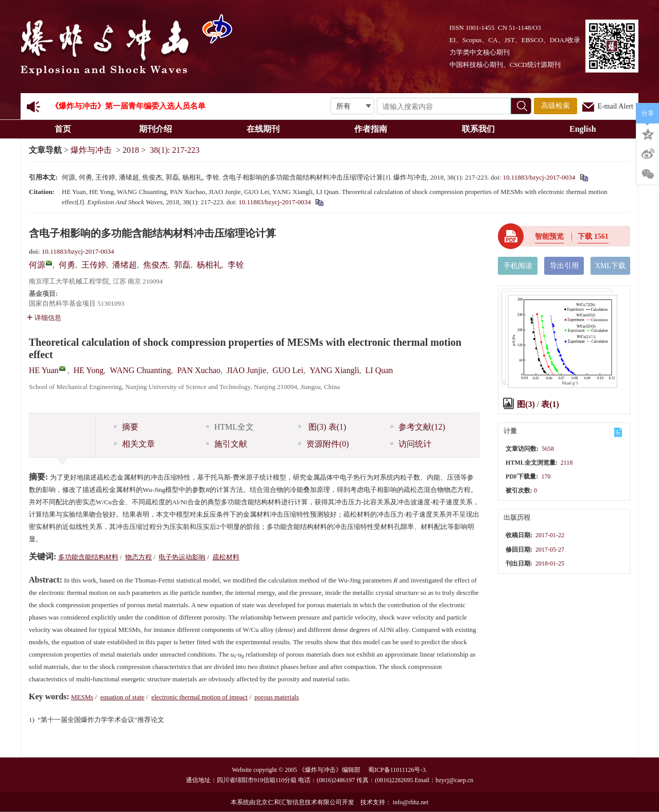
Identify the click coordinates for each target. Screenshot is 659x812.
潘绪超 (125, 265)
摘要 (126, 427)
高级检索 (556, 106)
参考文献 (418, 427)
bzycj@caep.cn (454, 780)
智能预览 (549, 236)
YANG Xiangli (334, 370)
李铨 (236, 265)
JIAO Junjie (246, 370)
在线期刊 (266, 129)
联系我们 (482, 129)
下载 (593, 236)
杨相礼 (209, 265)
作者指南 (374, 129)
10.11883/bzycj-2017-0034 (539, 177)
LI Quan (379, 370)
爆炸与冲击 (91, 150)
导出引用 (564, 266)
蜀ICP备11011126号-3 (397, 770)
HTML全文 (230, 427)
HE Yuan (44, 370)
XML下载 (610, 266)
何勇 (67, 265)
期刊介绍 (159, 129)
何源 (37, 265)
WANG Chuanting (140, 370)
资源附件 (324, 444)
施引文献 (227, 444)
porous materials (276, 697)
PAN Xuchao (199, 370)
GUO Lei (288, 370)
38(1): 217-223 (175, 150)
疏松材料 (226, 557)
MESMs (82, 697)
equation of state (123, 697)
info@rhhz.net (411, 802)
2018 (131, 150)
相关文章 (134, 444)
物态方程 (138, 557)
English (583, 129)
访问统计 (411, 444)
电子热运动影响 (182, 557)
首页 (63, 129)
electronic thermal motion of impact (200, 697)
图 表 (322, 427)
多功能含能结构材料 (88, 557)
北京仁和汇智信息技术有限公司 (299, 802)
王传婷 (94, 265)
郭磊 (182, 265)
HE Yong (89, 370)
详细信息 (44, 318)
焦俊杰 (155, 265)
